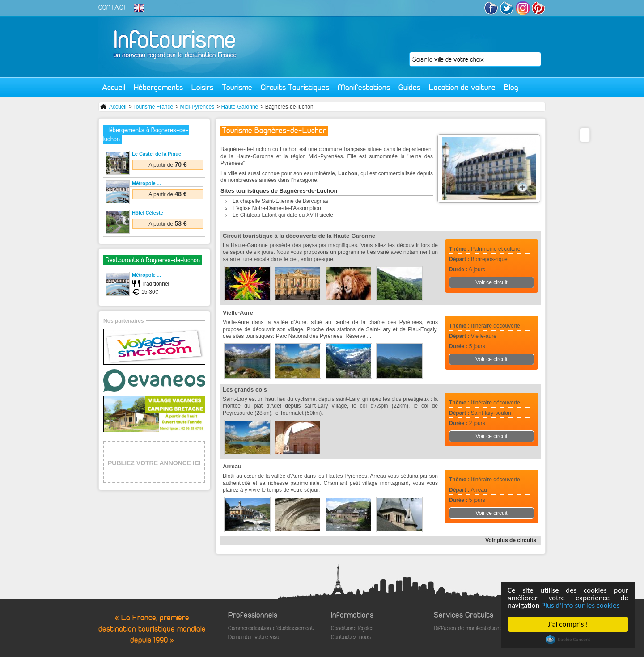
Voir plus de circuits (511, 540)
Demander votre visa (254, 637)
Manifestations (364, 87)
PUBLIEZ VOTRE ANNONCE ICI (154, 463)
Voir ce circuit (491, 282)
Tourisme (237, 87)
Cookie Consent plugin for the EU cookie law (568, 640)
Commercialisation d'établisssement (271, 628)
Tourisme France (153, 107)
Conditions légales (352, 628)
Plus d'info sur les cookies (580, 605)
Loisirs (202, 87)
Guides (409, 87)
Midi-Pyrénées (197, 107)
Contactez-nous (351, 637)
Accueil (114, 87)
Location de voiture (462, 87)
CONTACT (113, 8)
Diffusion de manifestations (468, 628)
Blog (511, 87)
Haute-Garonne (240, 107)
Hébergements (158, 87)
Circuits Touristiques (295, 87)
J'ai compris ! (568, 624)
